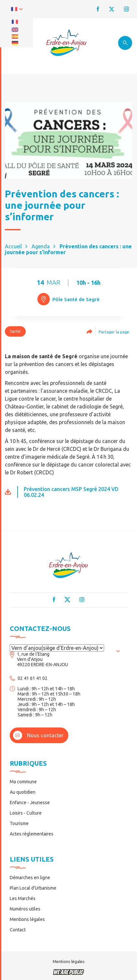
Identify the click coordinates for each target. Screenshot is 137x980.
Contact (18, 930)
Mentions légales (27, 919)
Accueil (13, 246)
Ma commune (23, 782)
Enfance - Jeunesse (30, 803)
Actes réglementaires (32, 834)
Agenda (41, 246)
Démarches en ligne (30, 878)
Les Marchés (23, 898)
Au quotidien (23, 792)
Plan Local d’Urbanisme (33, 888)
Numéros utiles (25, 909)
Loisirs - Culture (26, 813)
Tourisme (19, 823)
